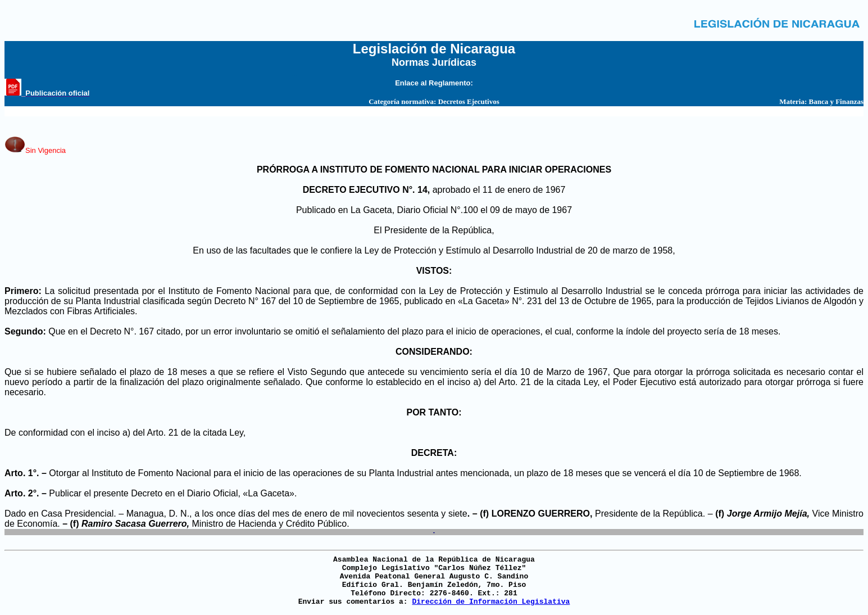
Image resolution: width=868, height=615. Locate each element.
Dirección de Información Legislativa (491, 602)
